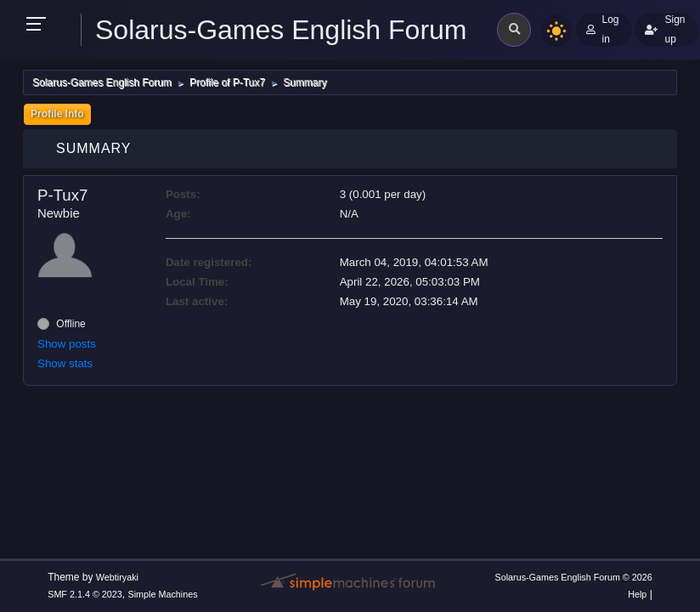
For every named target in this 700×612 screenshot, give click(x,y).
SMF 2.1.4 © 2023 (85, 594)
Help (637, 594)
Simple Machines (163, 594)
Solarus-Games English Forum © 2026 (573, 577)
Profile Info (57, 114)
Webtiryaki (117, 577)
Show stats (65, 363)
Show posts (67, 344)
